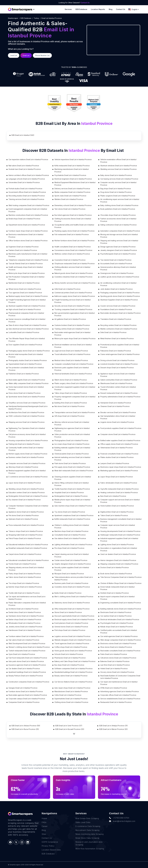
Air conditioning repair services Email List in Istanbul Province (120, 201)
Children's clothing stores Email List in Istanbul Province (72, 526)
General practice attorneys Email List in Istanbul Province (118, 268)
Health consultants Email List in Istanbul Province (73, 247)
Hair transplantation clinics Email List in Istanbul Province (118, 417)
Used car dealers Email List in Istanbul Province (118, 554)
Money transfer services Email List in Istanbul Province (75, 283)
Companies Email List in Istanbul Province (24, 702)
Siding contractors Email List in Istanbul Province (118, 225)
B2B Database (81, 9)
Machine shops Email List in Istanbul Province (71, 531)
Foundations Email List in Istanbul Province (116, 309)
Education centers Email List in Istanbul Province (27, 492)
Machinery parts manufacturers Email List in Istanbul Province (28, 255)
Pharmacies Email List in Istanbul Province (70, 658)
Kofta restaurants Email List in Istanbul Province (72, 166)
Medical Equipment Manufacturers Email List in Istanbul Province (75, 184)
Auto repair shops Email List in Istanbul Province (72, 688)
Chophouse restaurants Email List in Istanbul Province (75, 264)
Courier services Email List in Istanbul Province (118, 306)
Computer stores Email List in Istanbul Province (118, 434)
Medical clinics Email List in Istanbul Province (71, 360)
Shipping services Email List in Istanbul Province (27, 422)
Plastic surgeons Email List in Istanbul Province (118, 196)
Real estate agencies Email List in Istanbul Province (28, 695)
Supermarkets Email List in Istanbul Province (71, 699)
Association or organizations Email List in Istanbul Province (119, 549)
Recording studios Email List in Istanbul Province (27, 196)
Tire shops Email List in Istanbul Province (24, 583)
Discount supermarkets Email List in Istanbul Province (74, 616)
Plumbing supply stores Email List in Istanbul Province (74, 231)
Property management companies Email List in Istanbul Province (75, 398)
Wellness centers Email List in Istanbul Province (72, 254)
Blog (111, 9)
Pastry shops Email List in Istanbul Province (25, 574)
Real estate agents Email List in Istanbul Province (27, 380)
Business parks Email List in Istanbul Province (71, 583)
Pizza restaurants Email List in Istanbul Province (26, 525)
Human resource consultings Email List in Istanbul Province (27, 320)
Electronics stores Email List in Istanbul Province (118, 643)
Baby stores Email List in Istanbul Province (116, 175)
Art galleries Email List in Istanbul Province (70, 319)
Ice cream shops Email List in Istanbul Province (72, 444)
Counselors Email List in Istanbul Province (70, 260)
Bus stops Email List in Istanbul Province (69, 665)
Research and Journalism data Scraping (89, 843)
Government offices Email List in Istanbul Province (27, 192)
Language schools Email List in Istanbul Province (27, 179)
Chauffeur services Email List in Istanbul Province (27, 403)
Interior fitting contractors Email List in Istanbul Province (72, 484)
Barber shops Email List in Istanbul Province (25, 619)
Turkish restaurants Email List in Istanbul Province (27, 651)
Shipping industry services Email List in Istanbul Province (26, 569)
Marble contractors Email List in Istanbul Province (119, 329)
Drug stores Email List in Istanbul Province (116, 192)
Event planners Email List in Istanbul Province (71, 623)
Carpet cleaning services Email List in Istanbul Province (72, 555)
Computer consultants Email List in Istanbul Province (74, 364)
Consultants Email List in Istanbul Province (70, 535)
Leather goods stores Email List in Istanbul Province (120, 277)
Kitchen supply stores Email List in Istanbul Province (28, 454)
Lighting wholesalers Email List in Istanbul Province (73, 545)
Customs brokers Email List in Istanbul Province (72, 325)
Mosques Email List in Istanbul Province (69, 574)
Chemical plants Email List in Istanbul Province (72, 454)
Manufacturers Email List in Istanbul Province (71, 691)
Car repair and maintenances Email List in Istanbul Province (119, 683)
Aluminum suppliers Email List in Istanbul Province (27, 306)
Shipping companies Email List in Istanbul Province (119, 564)
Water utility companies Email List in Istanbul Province (28, 383)
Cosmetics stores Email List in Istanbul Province (72, 587)
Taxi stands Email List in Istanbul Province (116, 260)
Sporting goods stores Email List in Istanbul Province (120, 296)
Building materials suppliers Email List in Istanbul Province (72, 449)
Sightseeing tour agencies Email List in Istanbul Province (72, 430)
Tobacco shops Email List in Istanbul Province (26, 531)
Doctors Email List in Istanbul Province (115, 567)
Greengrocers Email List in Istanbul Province (117, 273)
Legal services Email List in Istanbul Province (71, 351)
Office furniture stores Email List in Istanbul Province (28, 241)
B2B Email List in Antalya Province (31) (114, 726)
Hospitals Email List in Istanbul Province (69, 492)
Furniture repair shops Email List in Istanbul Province (28, 231)
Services (68, 9)
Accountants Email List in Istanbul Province (116, 264)
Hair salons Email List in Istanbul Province (24, 640)
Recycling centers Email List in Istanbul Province (118, 325)
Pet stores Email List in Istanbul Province (24, 515)
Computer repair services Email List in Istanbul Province (118, 526)
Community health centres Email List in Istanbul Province (26, 449)
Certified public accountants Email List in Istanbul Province (119, 631)
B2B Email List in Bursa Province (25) (25, 729)
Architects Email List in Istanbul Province (23, 609)
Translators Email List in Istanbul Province (116, 319)
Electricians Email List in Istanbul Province (116, 612)
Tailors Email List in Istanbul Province (114, 515)
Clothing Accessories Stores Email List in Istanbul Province (73, 220)
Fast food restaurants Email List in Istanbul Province (28, 658)
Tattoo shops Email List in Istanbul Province (71, 393)
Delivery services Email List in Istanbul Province (72, 189)
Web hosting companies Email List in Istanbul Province (29, 205)
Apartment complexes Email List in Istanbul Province (74, 515)
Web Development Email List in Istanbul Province (27, 643)
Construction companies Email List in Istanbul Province (29, 682)
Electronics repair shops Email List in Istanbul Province (121, 467)
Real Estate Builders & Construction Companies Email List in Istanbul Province (120, 677)
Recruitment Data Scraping (87, 830)
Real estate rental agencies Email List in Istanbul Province (72, 334)
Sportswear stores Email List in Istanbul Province (27, 397)
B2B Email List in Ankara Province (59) (26, 726)
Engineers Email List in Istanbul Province (24, 247)
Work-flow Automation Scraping (90, 849)
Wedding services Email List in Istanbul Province (118, 169)
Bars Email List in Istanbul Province (113, 496)
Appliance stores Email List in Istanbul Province (26, 512)
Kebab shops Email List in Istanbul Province (117, 627)
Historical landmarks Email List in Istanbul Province (73, 374)
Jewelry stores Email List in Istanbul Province (25, 627)
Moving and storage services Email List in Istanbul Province (119, 236)
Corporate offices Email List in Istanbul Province (118, 695)
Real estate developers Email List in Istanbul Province (120, 313)
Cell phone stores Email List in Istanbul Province (118, 658)
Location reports (98, 9)
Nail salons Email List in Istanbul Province (24, 166)
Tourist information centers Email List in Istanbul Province (118, 388)
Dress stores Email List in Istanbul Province (25, 393)
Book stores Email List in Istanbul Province (116, 574)
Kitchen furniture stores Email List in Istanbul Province (74, 241)
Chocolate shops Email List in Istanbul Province (118, 215)
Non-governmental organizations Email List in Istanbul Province (75, 314)
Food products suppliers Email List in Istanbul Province (121, 428)
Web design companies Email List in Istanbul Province (121, 640)
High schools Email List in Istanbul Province (25, 309)
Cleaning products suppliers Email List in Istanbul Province (73, 478)
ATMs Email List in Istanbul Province (114, 688)
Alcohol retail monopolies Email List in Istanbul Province (26, 356)
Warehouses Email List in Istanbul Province (116, 383)
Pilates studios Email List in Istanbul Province (117, 457)
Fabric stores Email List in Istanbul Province (25, 577)
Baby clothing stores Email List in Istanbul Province (119, 205)
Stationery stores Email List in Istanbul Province (72, 603)
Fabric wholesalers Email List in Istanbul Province (119, 483)
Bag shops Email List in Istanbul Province (116, 189)
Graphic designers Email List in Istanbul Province (73, 564)
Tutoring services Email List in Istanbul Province (26, 199)
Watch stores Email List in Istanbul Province (71, 380)
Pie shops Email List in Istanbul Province (69, 548)
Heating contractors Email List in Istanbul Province (119, 492)
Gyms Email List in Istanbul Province (22, 654)
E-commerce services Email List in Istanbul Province (28, 477)
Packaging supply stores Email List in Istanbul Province (29, 351)
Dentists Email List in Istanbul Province (115, 593)
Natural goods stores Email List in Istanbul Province (74, 273)
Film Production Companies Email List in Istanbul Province (26, 278)
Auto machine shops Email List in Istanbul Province (73, 506)
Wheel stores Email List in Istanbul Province (25, 289)
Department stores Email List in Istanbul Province (27, 225)
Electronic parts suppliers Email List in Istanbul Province (72, 369)
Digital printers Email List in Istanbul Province (117, 512)
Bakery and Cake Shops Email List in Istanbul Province (75, 661)
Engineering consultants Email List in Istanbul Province (121, 603)
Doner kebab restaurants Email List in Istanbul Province (117, 588)
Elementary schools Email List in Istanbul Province (73, 205)
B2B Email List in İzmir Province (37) (69, 726)
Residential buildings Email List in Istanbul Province (73, 672)
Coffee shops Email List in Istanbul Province (71, 647)
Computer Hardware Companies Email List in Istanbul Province (28, 507)
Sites (44, 834)
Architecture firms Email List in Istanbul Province (26, 412)
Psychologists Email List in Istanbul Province (117, 623)
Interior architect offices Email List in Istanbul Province (29, 175)
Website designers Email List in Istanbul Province (73, 640)
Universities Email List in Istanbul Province (24, 182)
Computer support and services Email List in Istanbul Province (120, 501)
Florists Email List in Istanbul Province (22, 564)
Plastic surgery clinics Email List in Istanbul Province (74, 383)
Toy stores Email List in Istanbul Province (70, 512)
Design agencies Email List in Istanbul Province (118, 247)
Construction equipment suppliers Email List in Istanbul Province (75, 388)
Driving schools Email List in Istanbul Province (117, 360)
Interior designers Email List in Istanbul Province (118, 560)
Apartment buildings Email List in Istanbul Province (27, 672)
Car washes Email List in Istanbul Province (116, 616)
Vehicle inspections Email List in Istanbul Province (73, 159)
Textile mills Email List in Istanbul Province (24, 593)
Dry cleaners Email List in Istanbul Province (25, 500)
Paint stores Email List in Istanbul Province (70, 463)
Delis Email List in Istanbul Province (113, 332)
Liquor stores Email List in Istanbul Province (25, 483)
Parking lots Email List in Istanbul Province (24, 444)
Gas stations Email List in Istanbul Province (70, 538)
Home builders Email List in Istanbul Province (117, 506)
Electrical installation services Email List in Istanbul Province (73, 346)
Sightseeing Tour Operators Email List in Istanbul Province (27, 430)
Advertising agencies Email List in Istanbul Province (120, 691)
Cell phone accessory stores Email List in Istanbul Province (27, 436)
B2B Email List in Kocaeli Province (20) (70, 729)
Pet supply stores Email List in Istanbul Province (72, 467)
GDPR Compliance (50, 842)
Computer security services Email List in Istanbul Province (118, 184)
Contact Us (85, 3)
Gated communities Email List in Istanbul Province (119, 380)
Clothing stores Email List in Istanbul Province (71, 702)
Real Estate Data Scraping (87, 818)
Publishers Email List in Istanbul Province (24, 374)
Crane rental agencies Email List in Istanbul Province (120, 354)
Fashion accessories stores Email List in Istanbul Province (118, 220)
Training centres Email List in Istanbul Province (72, 329)
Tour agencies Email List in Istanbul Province (25, 293)
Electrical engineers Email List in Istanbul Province (73, 179)
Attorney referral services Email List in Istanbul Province (72, 423)
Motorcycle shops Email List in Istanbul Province (27, 273)
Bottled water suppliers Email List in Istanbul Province (120, 440)
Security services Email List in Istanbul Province (72, 306)
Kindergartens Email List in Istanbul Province (71, 496)
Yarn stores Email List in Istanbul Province (70, 209)
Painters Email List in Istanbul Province (23, 250)
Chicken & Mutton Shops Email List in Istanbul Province (121, 583)
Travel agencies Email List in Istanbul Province (72, 643)
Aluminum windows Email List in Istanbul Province (119, 166)
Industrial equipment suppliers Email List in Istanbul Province (119, 540)
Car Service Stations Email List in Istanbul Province (73, 682)
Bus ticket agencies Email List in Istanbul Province (73, 215)
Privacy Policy (48, 846)
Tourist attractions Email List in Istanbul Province (72, 354)
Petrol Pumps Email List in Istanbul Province (25, 538)
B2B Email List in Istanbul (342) (23, 135)
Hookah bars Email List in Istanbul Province (25, 169)
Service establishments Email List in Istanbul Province (120, 699)
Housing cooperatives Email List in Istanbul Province (28, 440)
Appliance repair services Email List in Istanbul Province (118, 375)
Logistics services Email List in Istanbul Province (72, 636)
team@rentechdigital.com (122, 821)
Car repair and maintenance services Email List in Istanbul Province (27, 598)
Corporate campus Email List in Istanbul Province (27, 699)
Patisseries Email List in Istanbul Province (116, 351)
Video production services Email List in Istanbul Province (72, 436)
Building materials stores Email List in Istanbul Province (121, 609)
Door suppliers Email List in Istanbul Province (25, 345)
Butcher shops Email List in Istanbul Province (25, 587)
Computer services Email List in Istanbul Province (27, 463)
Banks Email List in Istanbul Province (68, 593)
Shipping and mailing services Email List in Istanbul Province (119, 242)
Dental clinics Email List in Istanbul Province (25, 612)
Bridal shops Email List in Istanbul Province (24, 219)
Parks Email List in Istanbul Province (114, 654)
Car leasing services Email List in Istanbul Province (119, 179)
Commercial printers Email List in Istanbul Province (73, 293)
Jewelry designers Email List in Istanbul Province (119, 250)
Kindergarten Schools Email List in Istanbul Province (28, 496)
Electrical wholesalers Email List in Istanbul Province (120, 619)
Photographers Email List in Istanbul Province (71, 440)
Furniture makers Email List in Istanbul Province (26, 636)
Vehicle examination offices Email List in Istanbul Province (118, 161)
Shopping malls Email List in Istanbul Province (25, 535)
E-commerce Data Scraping (88, 826)
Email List (26, 55)
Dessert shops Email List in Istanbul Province (117, 368)
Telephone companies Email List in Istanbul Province (28, 260)
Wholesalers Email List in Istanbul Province (24, 623)
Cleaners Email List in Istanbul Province (115, 406)
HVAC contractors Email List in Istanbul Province (26, 416)
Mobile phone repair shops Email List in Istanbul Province (72, 501)
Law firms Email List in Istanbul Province (115, 665)
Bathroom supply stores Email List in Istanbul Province (75, 296)
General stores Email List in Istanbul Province (71, 627)
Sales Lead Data (83, 822)
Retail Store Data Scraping (87, 838)
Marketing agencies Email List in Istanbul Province (119, 471)
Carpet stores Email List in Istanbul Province (25, 554)
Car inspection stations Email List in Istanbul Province (28, 159)
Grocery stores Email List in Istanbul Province (117, 672)
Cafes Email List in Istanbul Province (68, 695)
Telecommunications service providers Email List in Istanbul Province (74, 578)
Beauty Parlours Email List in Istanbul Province (26, 676)
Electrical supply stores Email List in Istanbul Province (74, 619)
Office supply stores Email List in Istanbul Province (119, 444)
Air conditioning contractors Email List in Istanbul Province (118, 284)
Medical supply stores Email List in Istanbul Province (28, 296)
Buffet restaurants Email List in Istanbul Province (72, 519)
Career (45, 826)
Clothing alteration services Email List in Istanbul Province (72, 268)
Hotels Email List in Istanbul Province (114, 669)
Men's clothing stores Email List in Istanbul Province (74, 597)
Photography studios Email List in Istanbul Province (28, 360)
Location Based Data (51, 850)
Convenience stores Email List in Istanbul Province (73, 250)
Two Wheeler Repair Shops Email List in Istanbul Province (27, 340)
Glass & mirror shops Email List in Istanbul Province (27, 325)
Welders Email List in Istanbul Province (69, 199)
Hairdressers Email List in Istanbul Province (25, 630)
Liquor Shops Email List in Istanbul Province (117, 477)
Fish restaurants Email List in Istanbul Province (72, 234)
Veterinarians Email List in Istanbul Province (117, 448)
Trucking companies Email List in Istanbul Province (73, 309)
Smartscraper (13, 18)
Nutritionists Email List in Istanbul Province (24, 283)
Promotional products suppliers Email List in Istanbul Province (120, 346)
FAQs (44, 822)
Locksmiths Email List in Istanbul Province (24, 332)
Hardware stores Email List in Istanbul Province (26, 616)
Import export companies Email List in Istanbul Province (117, 598)
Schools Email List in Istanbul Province (69, 654)
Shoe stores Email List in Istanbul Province (116, 647)
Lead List (14, 55)
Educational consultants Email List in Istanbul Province (29, 560)
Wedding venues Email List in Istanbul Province (26, 489)
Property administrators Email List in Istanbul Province (120, 397)
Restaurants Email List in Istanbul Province (116, 702)
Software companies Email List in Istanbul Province (73, 669)
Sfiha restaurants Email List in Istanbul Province (72, 609)
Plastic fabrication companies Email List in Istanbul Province (27, 604)
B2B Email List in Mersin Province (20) (114, 729)
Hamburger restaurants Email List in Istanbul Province (120, 535)
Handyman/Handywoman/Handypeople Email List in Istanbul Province (28, 408)
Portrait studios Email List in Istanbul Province (25, 189)
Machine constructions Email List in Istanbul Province (28, 215)
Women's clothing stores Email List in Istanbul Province (29, 647)
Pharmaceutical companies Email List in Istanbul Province (26, 314)
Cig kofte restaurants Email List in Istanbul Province (120, 489)
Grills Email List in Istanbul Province (67, 289)
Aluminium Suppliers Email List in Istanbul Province (119, 300)
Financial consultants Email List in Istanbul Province (119, 454)
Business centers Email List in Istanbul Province (26, 457)
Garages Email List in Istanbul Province (23, 688)
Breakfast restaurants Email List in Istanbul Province (28, 548)
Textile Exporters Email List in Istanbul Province (72, 489)
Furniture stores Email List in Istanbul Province (26, 691)
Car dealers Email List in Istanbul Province (24, 669)
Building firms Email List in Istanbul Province (71, 403)
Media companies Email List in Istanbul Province (72, 192)
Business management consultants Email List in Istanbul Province (121, 520)
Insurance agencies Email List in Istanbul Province (27, 665)
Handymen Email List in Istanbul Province (116, 403)
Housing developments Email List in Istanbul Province (120, 531)
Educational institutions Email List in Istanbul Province (28, 545)
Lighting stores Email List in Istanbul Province (117, 545)
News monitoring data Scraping (90, 834)
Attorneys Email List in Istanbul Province (23, 467)
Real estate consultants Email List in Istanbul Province (120, 651)
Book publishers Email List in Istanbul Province (118, 209)
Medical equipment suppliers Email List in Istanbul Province (27, 472)
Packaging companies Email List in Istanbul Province (120, 293)
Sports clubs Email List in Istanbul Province (70, 196)
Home (44, 818)
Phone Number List (42, 55)
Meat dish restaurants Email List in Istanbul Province (74, 471)
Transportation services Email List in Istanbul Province (75, 412)
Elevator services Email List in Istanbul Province (118, 412)
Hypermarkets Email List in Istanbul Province (25, 364)
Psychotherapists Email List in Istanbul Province (118, 254)
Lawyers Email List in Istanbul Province (115, 463)
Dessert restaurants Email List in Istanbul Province (119, 393)
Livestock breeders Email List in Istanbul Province (119, 364)
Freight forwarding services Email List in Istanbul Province (73, 301)
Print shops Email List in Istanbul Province (70, 630)
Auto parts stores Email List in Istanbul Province (26, 661)
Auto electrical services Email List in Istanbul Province (29, 329)
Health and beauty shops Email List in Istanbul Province (26, 268)
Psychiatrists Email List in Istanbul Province (70, 175)
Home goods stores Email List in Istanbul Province (73, 651)
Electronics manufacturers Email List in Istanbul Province (26, 236)
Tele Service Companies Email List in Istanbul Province (121, 577)
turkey (36, 18)
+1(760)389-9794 (119, 818)
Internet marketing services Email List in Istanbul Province (72, 459)
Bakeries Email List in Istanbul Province (115, 661)
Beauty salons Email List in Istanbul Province (71, 676)
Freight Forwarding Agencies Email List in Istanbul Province (27, 301)
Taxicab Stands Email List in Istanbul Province (26, 264)
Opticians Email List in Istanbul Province (23, 519)
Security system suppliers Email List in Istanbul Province (72, 569)
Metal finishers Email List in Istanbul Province (117, 338)
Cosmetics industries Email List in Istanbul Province (73, 277)
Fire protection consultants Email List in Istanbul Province (26, 369)
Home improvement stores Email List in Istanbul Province (26, 388)
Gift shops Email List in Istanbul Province (69, 416)
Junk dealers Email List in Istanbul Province (117, 289)
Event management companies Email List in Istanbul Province (28, 210)
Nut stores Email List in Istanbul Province (70, 406)
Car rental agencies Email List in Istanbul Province (119, 636)
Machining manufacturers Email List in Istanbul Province (72, 170)
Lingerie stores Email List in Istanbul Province (117, 422)
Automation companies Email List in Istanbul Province (120, 231)
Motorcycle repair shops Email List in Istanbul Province (75, 338)
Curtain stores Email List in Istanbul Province (71, 560)
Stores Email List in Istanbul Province (68, 612)
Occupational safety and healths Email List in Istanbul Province (74, 226)
